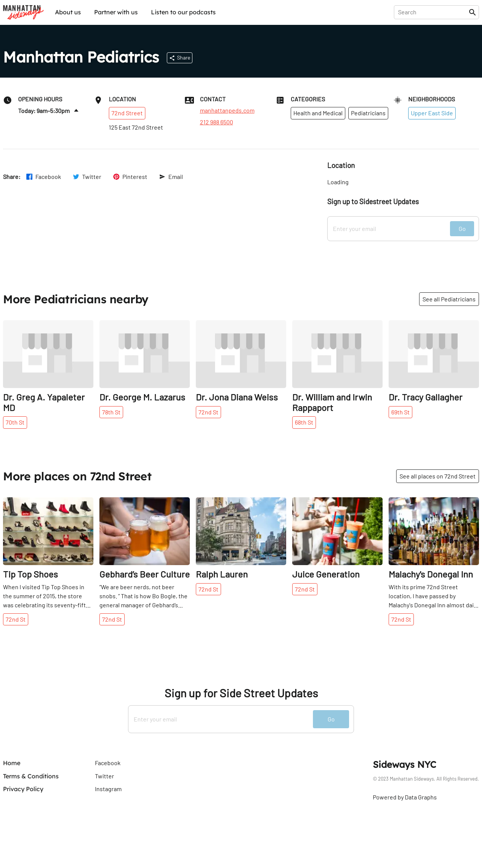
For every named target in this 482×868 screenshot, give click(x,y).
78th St (111, 412)
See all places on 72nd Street (438, 476)
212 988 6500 (217, 122)
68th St (304, 422)
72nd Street (127, 113)
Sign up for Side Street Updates (241, 693)
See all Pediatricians (449, 299)
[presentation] (433, 12)
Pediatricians (368, 113)
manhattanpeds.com (227, 110)
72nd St (208, 412)
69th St (400, 412)
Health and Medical (318, 113)
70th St (15, 422)
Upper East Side (432, 113)
